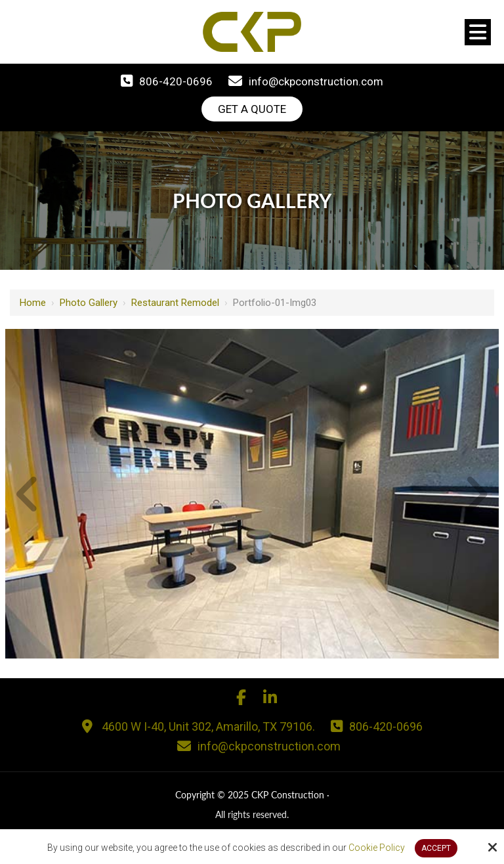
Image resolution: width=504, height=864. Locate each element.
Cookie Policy (377, 848)
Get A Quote (252, 109)
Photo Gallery (89, 303)
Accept (436, 848)
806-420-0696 (176, 81)
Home (33, 303)
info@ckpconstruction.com (316, 81)
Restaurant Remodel (175, 303)
